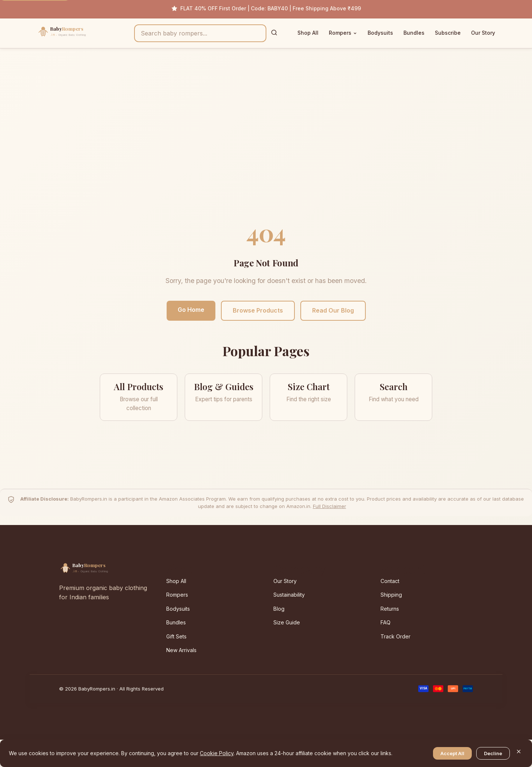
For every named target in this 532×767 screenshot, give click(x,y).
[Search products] (200, 33)
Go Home (191, 310)
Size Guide (287, 622)
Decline (493, 753)
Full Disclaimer (330, 506)
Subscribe (448, 33)
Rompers (343, 33)
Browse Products (258, 310)
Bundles (414, 33)
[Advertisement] (266, 141)
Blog (279, 609)
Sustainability (289, 595)
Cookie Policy (217, 753)
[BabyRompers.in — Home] (78, 33)
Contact (390, 581)
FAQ (386, 622)
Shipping (391, 595)
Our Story (483, 33)
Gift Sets (176, 636)
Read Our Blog (333, 310)
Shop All (308, 33)
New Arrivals (181, 650)
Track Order (395, 636)
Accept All (452, 753)
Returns (390, 609)
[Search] (274, 33)
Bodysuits (380, 33)
